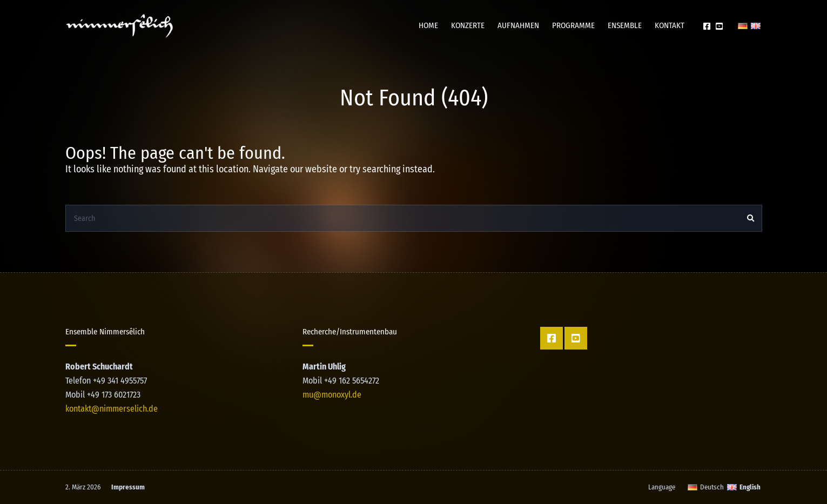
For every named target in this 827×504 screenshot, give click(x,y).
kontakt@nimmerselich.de (112, 409)
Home (428, 25)
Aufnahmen (518, 25)
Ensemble (625, 25)
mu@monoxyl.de (332, 395)
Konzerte (468, 25)
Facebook (707, 26)
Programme (573, 25)
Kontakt (670, 25)
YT (719, 26)
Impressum (128, 487)
